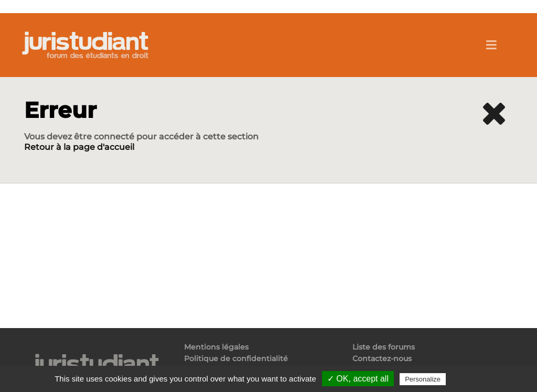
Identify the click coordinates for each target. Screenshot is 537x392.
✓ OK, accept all (358, 379)
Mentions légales (216, 347)
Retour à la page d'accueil (79, 147)
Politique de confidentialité (236, 358)
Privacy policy (470, 379)
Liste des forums (384, 347)
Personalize (423, 379)
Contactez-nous (382, 358)
